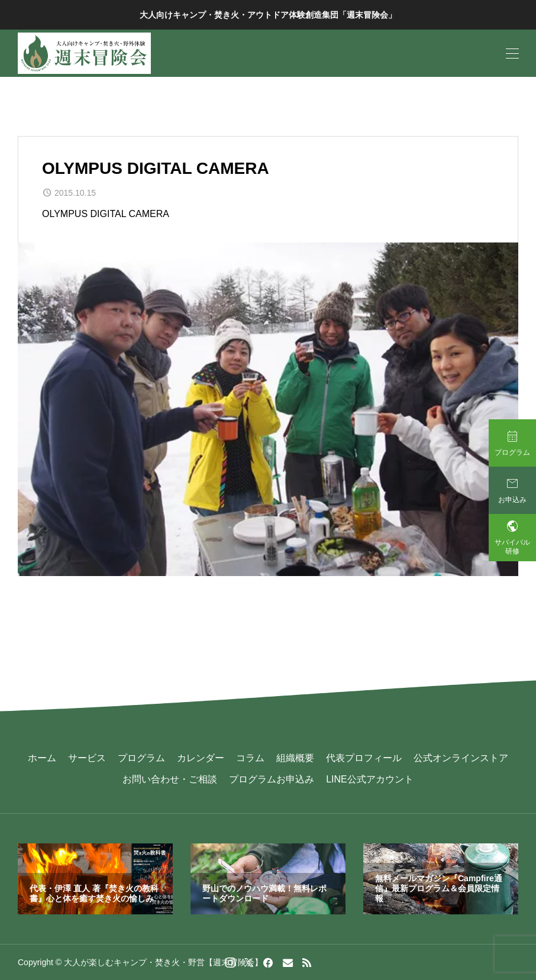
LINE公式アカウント (370, 779)
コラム (250, 758)
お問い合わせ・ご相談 (170, 779)
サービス (87, 758)
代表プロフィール (364, 758)
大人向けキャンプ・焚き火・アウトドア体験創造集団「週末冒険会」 (268, 15)
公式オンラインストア (461, 758)
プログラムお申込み (272, 779)
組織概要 (295, 758)
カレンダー (201, 758)
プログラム (141, 758)
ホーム (42, 758)
